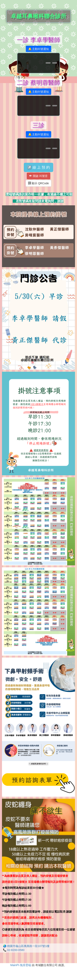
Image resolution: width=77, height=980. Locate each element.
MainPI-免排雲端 (21, 965)
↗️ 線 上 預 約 (38, 167)
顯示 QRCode (38, 183)
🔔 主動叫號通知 (39, 49)
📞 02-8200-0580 (14, 950)
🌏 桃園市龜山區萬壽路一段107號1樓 (26, 946)
